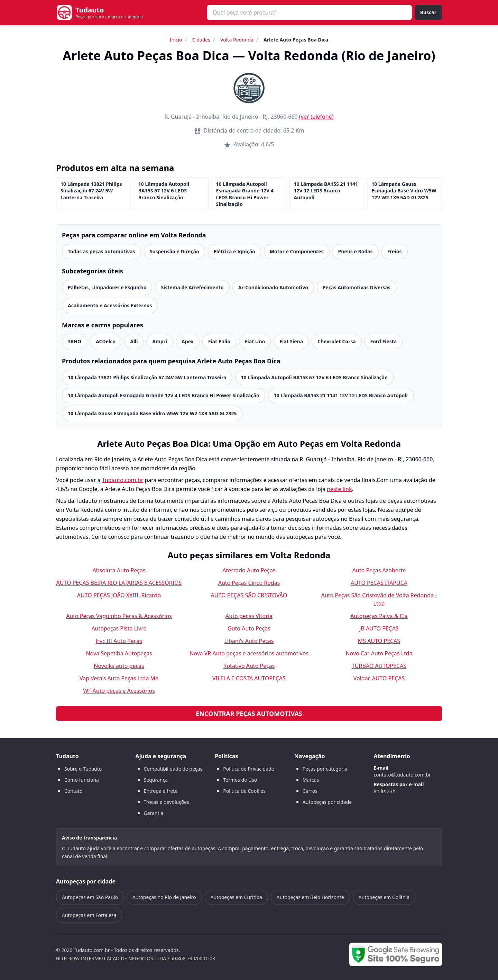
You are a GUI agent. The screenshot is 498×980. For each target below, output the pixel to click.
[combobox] (309, 12)
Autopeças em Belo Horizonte (310, 897)
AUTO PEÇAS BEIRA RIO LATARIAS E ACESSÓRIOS (119, 583)
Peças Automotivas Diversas (357, 287)
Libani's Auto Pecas (249, 641)
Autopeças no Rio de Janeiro (164, 897)
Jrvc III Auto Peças (119, 641)
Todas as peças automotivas (102, 251)
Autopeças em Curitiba (236, 897)
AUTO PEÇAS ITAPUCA (379, 583)
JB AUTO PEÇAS (379, 628)
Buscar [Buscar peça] (428, 12)
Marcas (311, 780)
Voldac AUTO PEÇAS (379, 678)
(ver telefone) (316, 117)
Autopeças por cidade (327, 802)
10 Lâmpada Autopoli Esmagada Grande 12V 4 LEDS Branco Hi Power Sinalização (245, 194)
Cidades (201, 40)
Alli (134, 341)
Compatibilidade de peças (173, 769)
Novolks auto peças (119, 666)
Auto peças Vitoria (249, 616)
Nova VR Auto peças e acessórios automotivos (249, 653)
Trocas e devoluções (167, 802)
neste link (339, 489)
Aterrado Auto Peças (249, 570)
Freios (395, 251)
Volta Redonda (237, 40)
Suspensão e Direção (174, 251)
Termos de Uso (240, 780)
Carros (310, 791)
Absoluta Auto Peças (119, 570)
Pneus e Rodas (356, 251)
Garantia (154, 813)
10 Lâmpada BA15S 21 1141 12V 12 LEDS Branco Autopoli (326, 191)
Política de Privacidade (248, 769)
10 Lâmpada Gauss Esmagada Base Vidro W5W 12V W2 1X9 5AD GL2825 (404, 191)
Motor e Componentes (297, 251)
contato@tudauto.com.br (402, 775)
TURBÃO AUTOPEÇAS (379, 666)
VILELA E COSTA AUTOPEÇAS (249, 678)
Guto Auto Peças (249, 628)
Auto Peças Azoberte (379, 570)
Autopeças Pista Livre (119, 628)
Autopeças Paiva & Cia (379, 616)
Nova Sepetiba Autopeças (119, 653)
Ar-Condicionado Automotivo (273, 287)
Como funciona (82, 780)
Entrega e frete (161, 791)
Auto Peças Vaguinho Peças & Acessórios (119, 616)
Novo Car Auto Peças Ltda (379, 653)
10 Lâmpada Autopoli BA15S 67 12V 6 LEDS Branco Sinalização (164, 191)
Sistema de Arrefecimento (192, 287)
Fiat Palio (219, 341)
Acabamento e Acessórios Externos (110, 305)
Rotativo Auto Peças (249, 666)
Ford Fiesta (384, 341)
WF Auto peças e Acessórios (119, 691)
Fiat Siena (291, 341)
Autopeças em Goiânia (384, 897)
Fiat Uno (255, 341)
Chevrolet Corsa (337, 341)
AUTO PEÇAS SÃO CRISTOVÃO (249, 595)
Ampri (160, 341)
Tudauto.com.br (123, 480)
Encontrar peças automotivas (249, 714)
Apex (188, 341)
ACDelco (106, 341)
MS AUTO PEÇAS (379, 641)
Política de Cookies (244, 791)
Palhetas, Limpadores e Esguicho (107, 287)
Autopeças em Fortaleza (89, 915)
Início (176, 40)
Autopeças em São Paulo (90, 897)
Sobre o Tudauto (83, 769)
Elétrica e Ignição (234, 251)
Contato (73, 791)
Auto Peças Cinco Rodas (249, 583)
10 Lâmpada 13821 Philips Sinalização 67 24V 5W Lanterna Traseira (91, 191)
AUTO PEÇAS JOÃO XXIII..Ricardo (119, 595)
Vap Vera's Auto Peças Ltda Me (119, 678)
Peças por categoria (325, 769)
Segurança (156, 780)
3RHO (75, 341)
